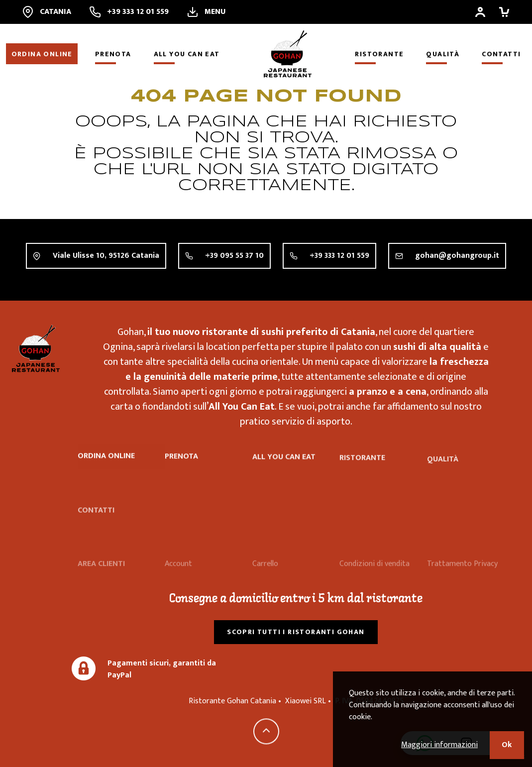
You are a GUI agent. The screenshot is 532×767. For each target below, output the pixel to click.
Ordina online (42, 54)
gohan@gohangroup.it (457, 256)
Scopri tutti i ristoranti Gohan (296, 632)
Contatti (501, 54)
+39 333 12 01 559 (339, 256)
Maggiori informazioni (439, 745)
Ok (507, 745)
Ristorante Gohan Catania (36, 348)
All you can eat (187, 54)
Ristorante (379, 54)
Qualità (443, 54)
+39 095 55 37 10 (234, 256)
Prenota (113, 54)
